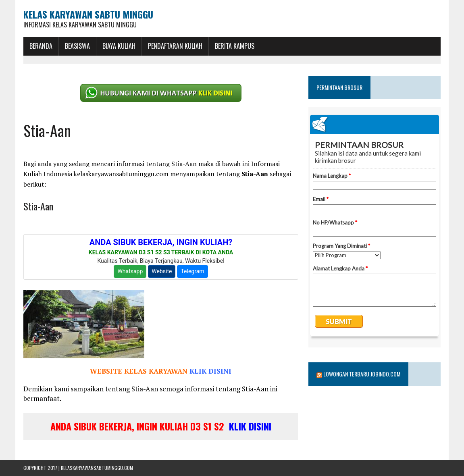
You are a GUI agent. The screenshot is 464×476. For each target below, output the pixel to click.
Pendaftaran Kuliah (175, 46)
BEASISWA (77, 46)
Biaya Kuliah (119, 46)
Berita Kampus (235, 46)
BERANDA (41, 46)
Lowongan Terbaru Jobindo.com (362, 374)
